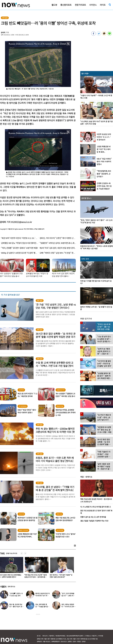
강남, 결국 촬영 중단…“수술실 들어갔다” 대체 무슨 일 (42, 607)
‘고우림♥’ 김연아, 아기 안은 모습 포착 (16, 595)
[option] (36, 568)
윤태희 (3, 32)
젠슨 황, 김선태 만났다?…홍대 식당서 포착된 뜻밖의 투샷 (16, 607)
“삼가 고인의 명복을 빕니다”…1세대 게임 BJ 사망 (68, 596)
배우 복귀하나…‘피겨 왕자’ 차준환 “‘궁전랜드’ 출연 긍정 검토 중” (61, 576)
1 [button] (36, 614)
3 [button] (40, 614)
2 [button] (38, 614)
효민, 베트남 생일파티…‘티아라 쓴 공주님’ (68, 607)
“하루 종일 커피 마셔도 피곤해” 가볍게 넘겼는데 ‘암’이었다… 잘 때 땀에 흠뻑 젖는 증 (36, 577)
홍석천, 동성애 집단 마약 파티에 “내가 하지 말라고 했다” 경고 (43, 596)
